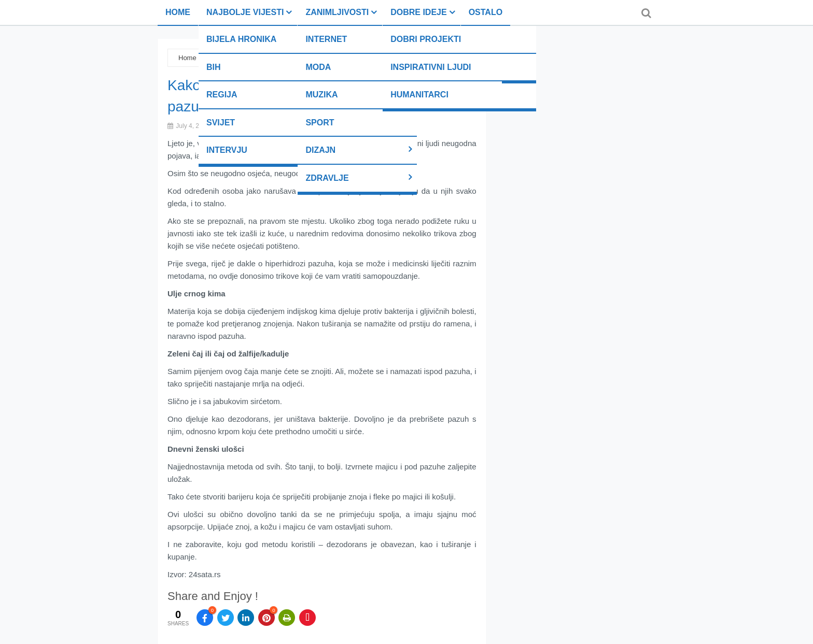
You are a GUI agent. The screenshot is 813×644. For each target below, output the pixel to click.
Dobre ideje (418, 12)
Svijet (221, 123)
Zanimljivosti (337, 12)
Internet (326, 39)
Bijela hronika (241, 39)
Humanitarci (419, 95)
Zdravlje (327, 178)
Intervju (227, 150)
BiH (214, 67)
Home (178, 12)
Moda (318, 67)
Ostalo (486, 12)
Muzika (321, 95)
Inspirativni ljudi (431, 67)
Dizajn (320, 150)
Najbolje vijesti (245, 12)
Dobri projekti (426, 39)
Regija (222, 95)
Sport (320, 123)
